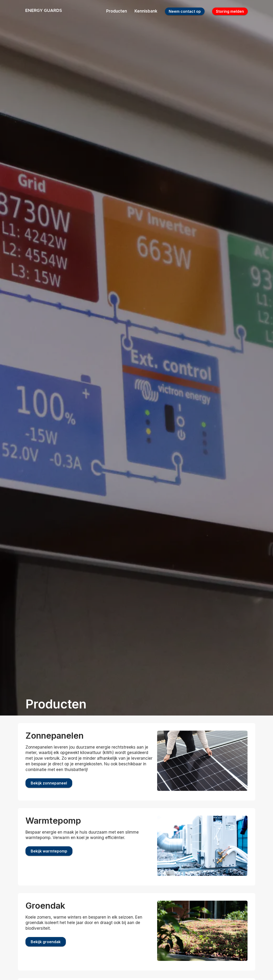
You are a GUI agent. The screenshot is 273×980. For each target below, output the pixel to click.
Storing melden (230, 11)
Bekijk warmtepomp (49, 851)
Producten (117, 11)
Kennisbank (146, 11)
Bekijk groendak (46, 942)
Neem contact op (185, 11)
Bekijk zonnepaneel (49, 783)
